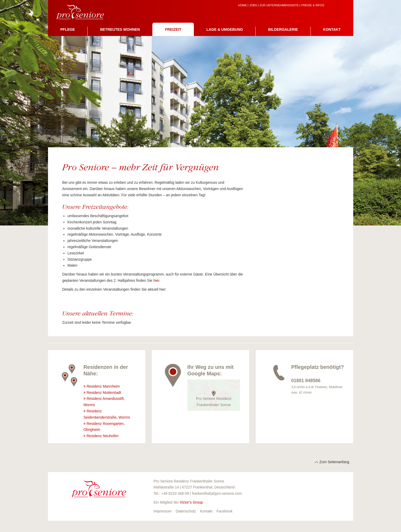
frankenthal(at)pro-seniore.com (217, 493)
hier (156, 280)
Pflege (68, 29)
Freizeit (173, 29)
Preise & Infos (313, 5)
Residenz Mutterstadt (104, 393)
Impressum (163, 511)
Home (243, 5)
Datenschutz (186, 511)
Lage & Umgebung (225, 29)
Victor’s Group (191, 502)
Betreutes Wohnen (120, 29)
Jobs (253, 5)
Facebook (225, 511)
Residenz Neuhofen (103, 436)
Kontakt (332, 29)
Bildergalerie (283, 29)
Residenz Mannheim (103, 386)
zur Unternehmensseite (279, 5)
